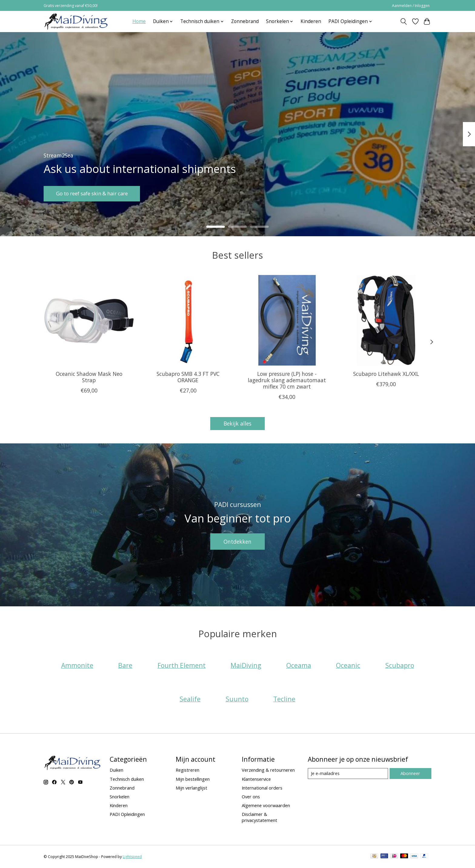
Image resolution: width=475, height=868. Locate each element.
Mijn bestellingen (193, 779)
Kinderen (311, 21)
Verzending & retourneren (268, 770)
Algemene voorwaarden (266, 805)
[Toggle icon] (404, 22)
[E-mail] (348, 774)
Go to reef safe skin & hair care (95, 193)
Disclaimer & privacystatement (259, 817)
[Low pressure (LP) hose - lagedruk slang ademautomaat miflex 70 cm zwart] (287, 320)
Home (139, 21)
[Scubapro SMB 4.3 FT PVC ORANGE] (188, 320)
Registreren (188, 770)
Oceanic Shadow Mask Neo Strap (89, 377)
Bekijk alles (237, 423)
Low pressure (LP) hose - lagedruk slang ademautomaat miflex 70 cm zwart (287, 380)
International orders (262, 788)
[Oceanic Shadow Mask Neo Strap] (89, 320)
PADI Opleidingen (127, 814)
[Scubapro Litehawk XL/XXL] (386, 320)
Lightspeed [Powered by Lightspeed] (132, 857)
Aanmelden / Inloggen (411, 6)
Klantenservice (256, 779)
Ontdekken (237, 542)
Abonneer (410, 773)
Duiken (116, 770)
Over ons (251, 797)
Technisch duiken (127, 779)
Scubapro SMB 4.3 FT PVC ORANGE (188, 377)
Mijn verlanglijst (191, 788)
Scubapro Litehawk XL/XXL (386, 374)
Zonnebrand (245, 21)
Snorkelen (120, 797)
